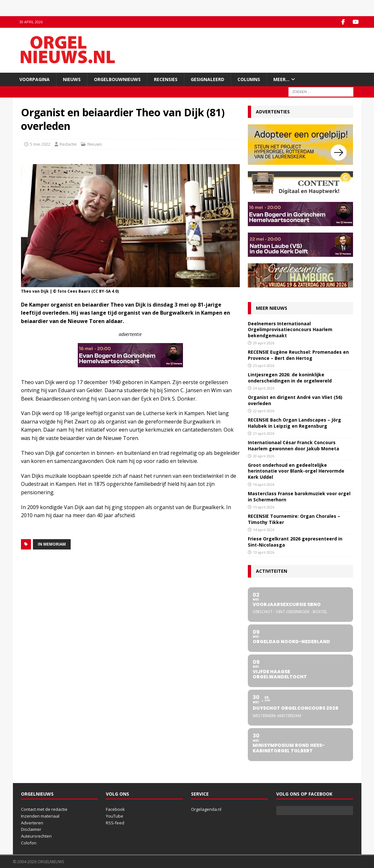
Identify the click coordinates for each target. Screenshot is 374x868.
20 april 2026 (264, 456)
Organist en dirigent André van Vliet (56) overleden (295, 400)
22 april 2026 (264, 410)
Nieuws (72, 79)
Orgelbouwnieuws (117, 79)
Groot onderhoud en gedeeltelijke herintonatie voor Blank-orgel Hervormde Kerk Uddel (296, 471)
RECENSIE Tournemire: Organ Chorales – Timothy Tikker (294, 519)
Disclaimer (31, 829)
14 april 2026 (264, 529)
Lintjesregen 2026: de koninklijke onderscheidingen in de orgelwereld (290, 377)
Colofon (29, 843)
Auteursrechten (36, 836)
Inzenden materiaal (40, 816)
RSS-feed (115, 822)
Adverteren (32, 822)
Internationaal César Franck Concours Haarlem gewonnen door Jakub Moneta (293, 445)
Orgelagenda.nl (206, 809)
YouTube (115, 816)
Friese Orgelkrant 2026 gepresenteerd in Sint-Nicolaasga (295, 542)
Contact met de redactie (44, 809)
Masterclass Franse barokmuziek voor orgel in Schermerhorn (299, 496)
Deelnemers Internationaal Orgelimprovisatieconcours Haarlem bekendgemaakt (290, 329)
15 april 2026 (264, 507)
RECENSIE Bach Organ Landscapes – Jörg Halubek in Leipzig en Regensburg (294, 423)
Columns (249, 79)
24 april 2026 (264, 388)
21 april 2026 (264, 433)
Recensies (166, 79)
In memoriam (52, 544)
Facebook (115, 809)
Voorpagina (35, 79)
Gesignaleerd (207, 79)
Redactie (68, 144)
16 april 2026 (264, 484)
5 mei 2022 (40, 144)
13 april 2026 (264, 552)
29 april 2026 (264, 343)
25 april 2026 (264, 365)
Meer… (281, 79)
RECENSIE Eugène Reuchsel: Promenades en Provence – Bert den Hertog (298, 355)
